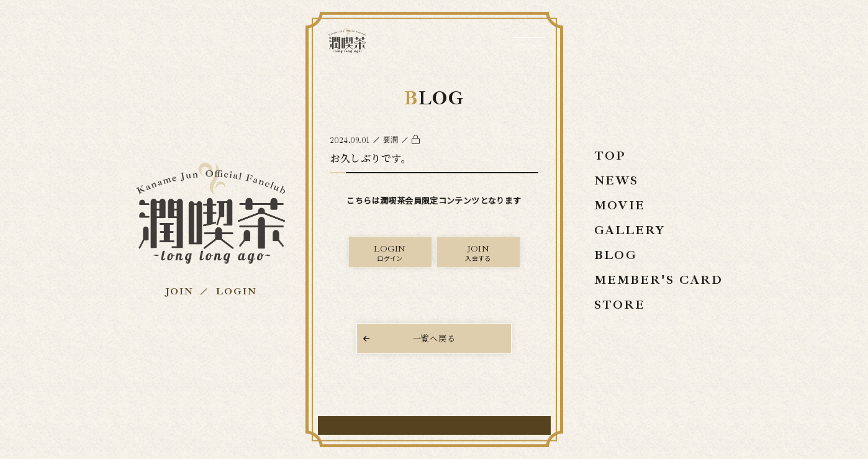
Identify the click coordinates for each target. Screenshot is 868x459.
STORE (620, 305)
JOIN (179, 291)
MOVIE (620, 205)
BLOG (616, 255)
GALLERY (630, 230)
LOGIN (236, 291)
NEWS (616, 180)
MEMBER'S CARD (658, 280)
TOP (610, 156)
